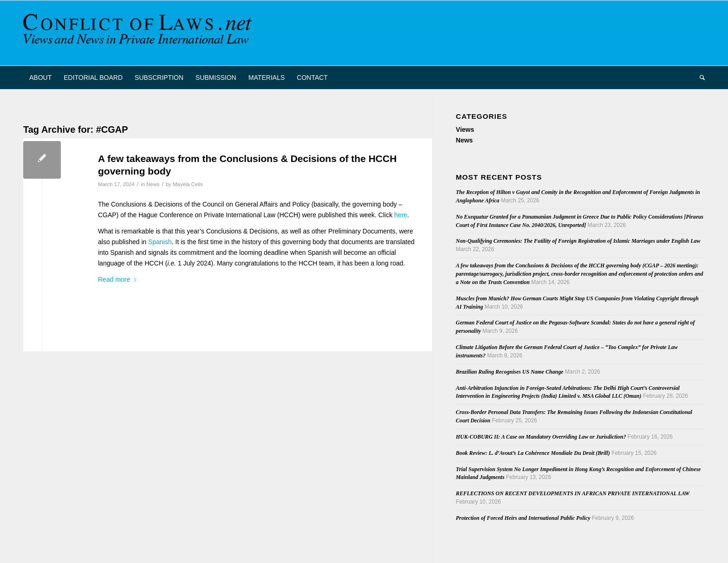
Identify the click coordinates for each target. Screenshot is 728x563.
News (153, 184)
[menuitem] (40, 78)
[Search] (699, 78)
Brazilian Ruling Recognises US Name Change (510, 372)
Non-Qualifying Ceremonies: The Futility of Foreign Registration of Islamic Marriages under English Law (578, 241)
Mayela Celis (188, 184)
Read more (118, 279)
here (401, 215)
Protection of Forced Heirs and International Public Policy (523, 518)
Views (465, 129)
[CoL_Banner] (139, 33)
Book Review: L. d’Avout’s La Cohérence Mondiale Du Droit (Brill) (533, 453)
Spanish (160, 242)
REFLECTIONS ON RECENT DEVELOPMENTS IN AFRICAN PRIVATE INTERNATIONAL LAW (573, 493)
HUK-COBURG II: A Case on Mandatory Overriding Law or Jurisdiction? (541, 437)
